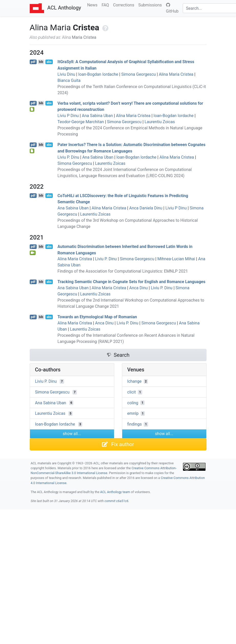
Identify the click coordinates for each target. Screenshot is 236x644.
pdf (33, 62)
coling (133, 403)
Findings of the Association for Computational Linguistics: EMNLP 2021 (123, 271)
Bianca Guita (69, 80)
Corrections (125, 5)
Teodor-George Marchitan (81, 122)
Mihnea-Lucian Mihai (176, 259)
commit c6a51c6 (116, 501)
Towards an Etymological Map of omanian (97, 317)
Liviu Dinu (66, 74)
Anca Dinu (138, 288)
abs (49, 62)
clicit (132, 392)
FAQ (106, 5)
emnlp (133, 413)
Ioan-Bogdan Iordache (98, 74)
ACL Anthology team (115, 492)
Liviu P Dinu (68, 116)
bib (41, 62)
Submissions (151, 5)
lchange (135, 381)
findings (135, 424)
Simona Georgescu (138, 74)
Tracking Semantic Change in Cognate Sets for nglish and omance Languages (131, 282)
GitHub (172, 8)
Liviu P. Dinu (68, 157)
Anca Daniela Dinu (146, 208)
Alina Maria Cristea (176, 74)
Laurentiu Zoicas (160, 122)
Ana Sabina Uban (97, 116)
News (93, 5)
